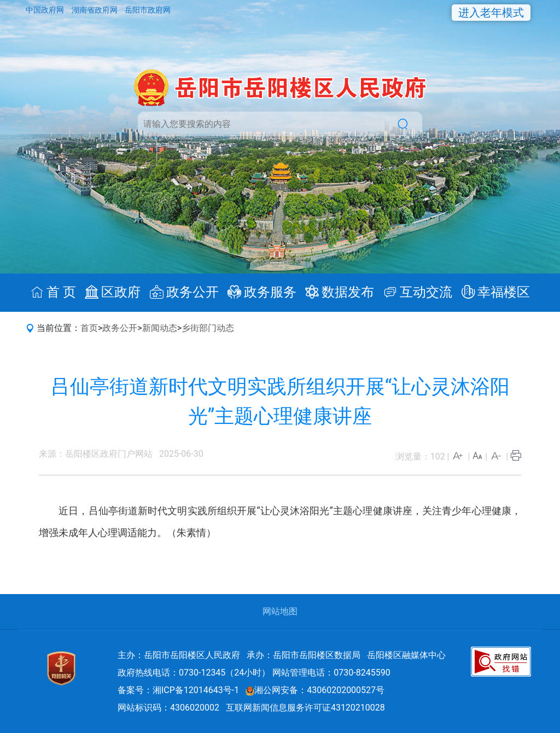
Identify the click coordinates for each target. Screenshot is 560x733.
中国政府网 (46, 10)
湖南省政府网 (95, 10)
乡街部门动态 (208, 328)
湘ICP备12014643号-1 (196, 690)
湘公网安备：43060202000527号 (315, 690)
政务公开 (120, 328)
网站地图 (280, 611)
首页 (89, 328)
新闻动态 (160, 328)
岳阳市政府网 (148, 10)
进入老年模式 (491, 13)
